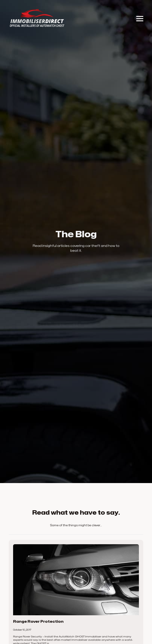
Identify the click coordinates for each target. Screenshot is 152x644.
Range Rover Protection (38, 622)
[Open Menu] (140, 19)
